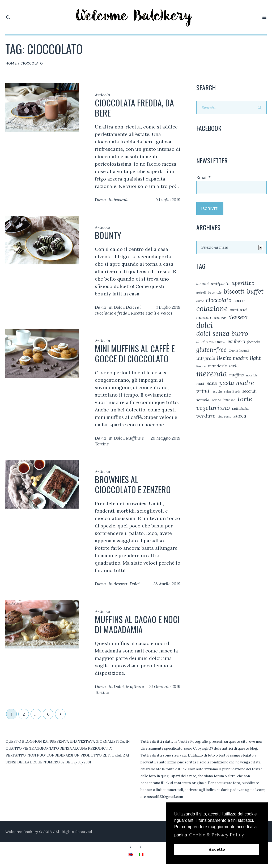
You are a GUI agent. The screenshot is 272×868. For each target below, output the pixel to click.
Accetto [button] (217, 849)
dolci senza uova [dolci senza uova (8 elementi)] (211, 342)
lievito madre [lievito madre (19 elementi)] (232, 358)
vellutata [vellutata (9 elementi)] (240, 408)
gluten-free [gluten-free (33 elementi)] (211, 350)
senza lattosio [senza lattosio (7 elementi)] (224, 400)
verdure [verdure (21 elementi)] (206, 416)
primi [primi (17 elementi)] (203, 391)
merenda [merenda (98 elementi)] (212, 374)
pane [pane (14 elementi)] (212, 383)
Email (203, 177)
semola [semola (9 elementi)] (203, 400)
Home (11, 63)
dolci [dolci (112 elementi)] (205, 325)
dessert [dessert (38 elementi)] (238, 317)
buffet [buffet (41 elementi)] (255, 291)
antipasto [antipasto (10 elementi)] (220, 283)
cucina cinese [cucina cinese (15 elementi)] (211, 317)
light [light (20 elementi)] (255, 358)
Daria (100, 200)
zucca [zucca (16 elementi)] (240, 416)
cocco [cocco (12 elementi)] (239, 300)
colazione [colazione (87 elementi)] (212, 308)
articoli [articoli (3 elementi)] (201, 293)
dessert (121, 584)
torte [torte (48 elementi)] (245, 399)
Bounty (108, 235)
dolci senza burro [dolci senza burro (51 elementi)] (222, 333)
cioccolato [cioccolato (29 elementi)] (219, 300)
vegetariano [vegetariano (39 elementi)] (213, 407)
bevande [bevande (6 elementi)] (215, 292)
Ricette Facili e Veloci (152, 313)
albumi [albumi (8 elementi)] (203, 284)
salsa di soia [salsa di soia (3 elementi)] (232, 392)
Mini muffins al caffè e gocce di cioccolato (135, 353)
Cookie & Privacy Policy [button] (217, 835)
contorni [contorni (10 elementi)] (238, 310)
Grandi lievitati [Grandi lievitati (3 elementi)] (239, 351)
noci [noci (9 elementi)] (200, 383)
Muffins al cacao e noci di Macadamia (137, 624)
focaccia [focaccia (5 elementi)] (254, 342)
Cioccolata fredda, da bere (134, 108)
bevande (122, 200)
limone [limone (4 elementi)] (201, 366)
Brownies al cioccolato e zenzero (133, 484)
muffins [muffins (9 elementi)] (237, 375)
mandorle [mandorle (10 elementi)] (217, 366)
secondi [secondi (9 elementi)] (249, 391)
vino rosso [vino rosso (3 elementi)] (224, 416)
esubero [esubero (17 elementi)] (236, 341)
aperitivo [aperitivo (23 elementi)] (243, 283)
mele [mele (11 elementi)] (234, 366)
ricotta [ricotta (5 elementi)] (217, 391)
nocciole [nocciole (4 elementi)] (252, 375)
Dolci (119, 307)
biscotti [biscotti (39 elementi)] (234, 291)
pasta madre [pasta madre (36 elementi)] (237, 383)
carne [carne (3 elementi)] (200, 301)
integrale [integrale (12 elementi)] (206, 358)
